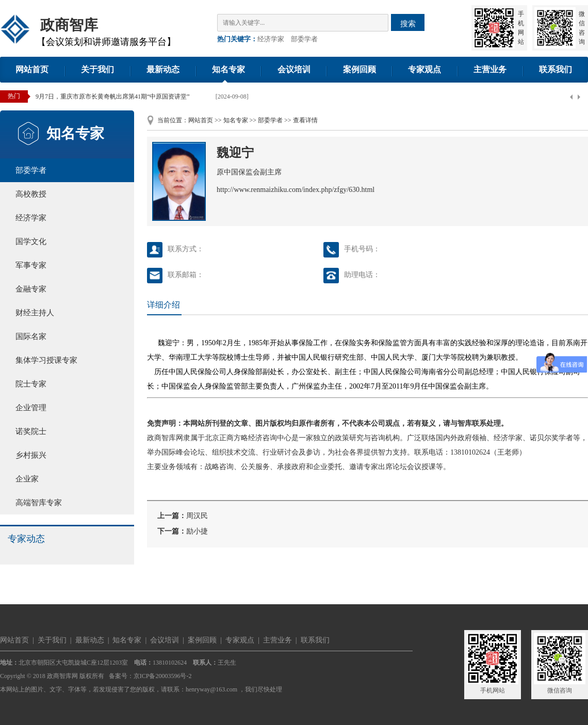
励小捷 (197, 531)
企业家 (27, 479)
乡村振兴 (31, 455)
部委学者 (304, 39)
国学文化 (31, 241)
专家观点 (424, 69)
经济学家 (271, 39)
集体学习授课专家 (46, 360)
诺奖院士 (31, 431)
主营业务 (490, 69)
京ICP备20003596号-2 (163, 676)
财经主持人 (35, 313)
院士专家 (31, 384)
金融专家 (31, 289)
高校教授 (31, 194)
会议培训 (294, 69)
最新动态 (163, 69)
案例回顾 (360, 69)
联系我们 (556, 69)
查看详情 (305, 120)
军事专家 (31, 265)
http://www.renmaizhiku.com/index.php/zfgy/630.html (296, 190)
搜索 (408, 23)
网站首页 (32, 69)
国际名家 (31, 336)
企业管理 (31, 408)
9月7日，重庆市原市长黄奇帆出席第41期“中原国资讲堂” (113, 96)
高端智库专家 (39, 503)
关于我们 (97, 69)
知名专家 (228, 69)
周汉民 (197, 516)
